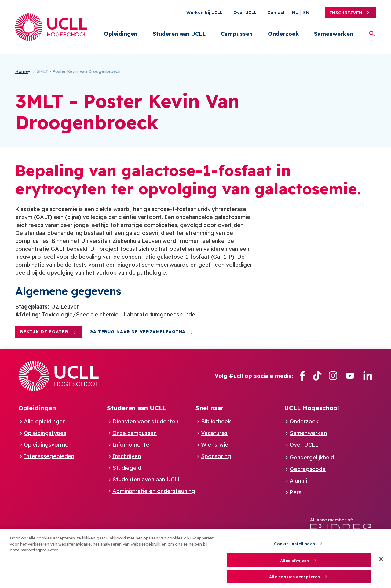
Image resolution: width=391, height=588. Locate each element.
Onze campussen (135, 433)
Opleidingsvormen (48, 445)
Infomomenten (132, 445)
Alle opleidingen (45, 421)
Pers (296, 492)
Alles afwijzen (294, 563)
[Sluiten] (381, 562)
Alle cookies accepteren (294, 579)
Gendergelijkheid (312, 457)
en (306, 13)
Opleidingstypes (45, 433)
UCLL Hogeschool (312, 408)
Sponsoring (216, 456)
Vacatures (214, 433)
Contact (276, 13)
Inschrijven (346, 13)
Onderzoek (283, 34)
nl (295, 13)
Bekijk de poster (44, 332)
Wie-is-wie (215, 445)
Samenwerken (334, 34)
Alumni (298, 481)
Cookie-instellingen (294, 546)
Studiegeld (127, 468)
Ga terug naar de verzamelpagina (137, 332)
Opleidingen (121, 34)
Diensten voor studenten (145, 421)
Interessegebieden (49, 456)
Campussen (237, 34)
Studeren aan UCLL (179, 34)
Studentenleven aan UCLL (147, 479)
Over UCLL (245, 13)
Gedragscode (308, 469)
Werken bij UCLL (204, 13)
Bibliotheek (216, 421)
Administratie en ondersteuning (154, 491)
